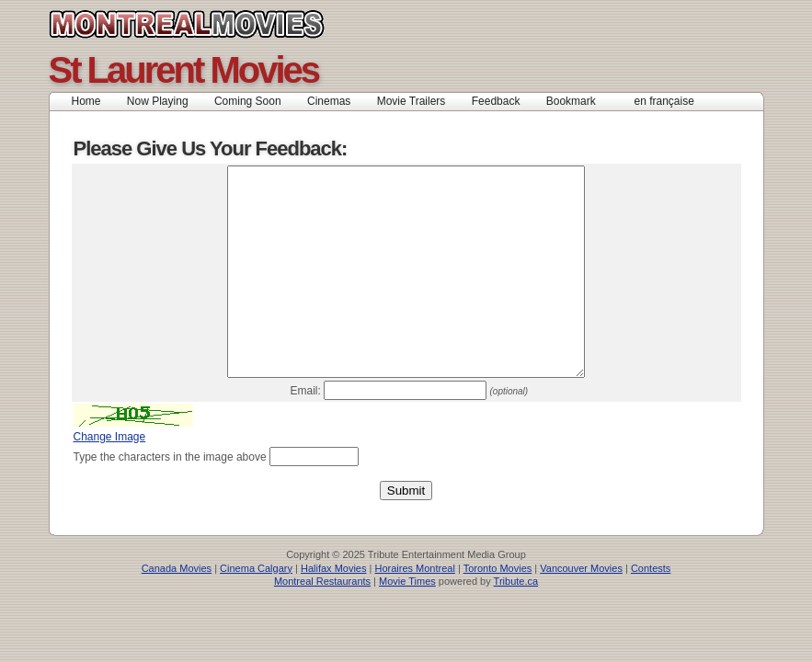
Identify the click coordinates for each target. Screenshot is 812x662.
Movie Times (407, 622)
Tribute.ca (516, 622)
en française (663, 101)
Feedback (496, 101)
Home (86, 101)
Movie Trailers (412, 101)
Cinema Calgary (256, 610)
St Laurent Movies (184, 70)
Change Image (110, 478)
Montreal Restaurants (322, 622)
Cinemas (329, 101)
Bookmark (577, 101)
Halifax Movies (334, 610)
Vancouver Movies (581, 610)
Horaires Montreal (414, 610)
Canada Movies (228, 24)
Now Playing (158, 101)
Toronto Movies (498, 610)
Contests (651, 610)
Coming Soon (248, 101)
